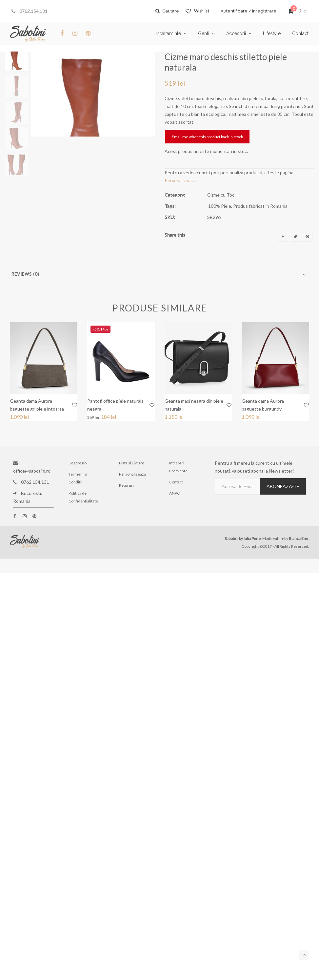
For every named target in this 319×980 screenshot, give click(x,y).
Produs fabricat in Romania (260, 206)
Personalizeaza (180, 180)
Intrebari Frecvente (178, 467)
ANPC (174, 493)
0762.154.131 (30, 11)
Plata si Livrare (132, 463)
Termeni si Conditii (78, 478)
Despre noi (78, 463)
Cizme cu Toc (221, 195)
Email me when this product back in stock (207, 137)
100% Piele (220, 206)
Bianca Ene (299, 538)
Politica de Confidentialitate (83, 497)
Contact (176, 482)
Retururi (126, 485)
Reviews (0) (25, 274)
